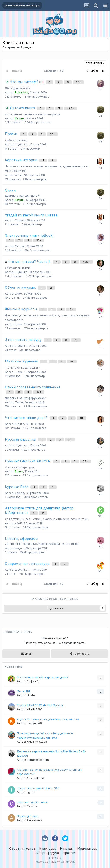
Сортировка (95, 63)
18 (78, 82)
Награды (67, 848)
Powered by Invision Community (55, 862)
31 (39, 240)
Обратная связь (22, 848)
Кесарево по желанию (33, 802)
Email (26, 654)
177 (70, 108)
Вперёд (92, 71)
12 (52, 134)
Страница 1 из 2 (54, 71)
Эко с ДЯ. (24, 691)
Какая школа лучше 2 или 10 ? (38, 788)
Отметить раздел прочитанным (55, 599)
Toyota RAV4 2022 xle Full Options (40, 705)
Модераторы (87, 848)
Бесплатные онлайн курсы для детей (43, 677)
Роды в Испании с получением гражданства (48, 719)
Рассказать (79, 654)
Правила (69, 853)
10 (39, 392)
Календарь (48, 848)
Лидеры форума (47, 853)
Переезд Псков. (28, 816)
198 (86, 262)
